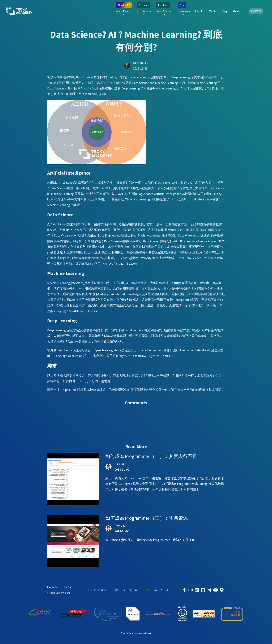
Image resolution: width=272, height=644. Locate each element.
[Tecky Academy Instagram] (190, 590)
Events (199, 11)
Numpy (107, 263)
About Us (238, 11)
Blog (224, 11)
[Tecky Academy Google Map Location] (222, 590)
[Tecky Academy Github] (203, 590)
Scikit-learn (76, 311)
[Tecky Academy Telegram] (209, 590)
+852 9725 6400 (157, 590)
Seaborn (132, 263)
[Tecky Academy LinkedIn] (197, 590)
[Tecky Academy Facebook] (184, 590)
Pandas (118, 263)
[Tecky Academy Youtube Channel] (215, 590)
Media (212, 11)
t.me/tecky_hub (126, 590)
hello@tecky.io (96, 590)
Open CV (92, 311)
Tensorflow (139, 356)
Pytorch (154, 356)
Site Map (68, 587)
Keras (166, 356)
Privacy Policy (54, 587)
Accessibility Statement (58, 593)
